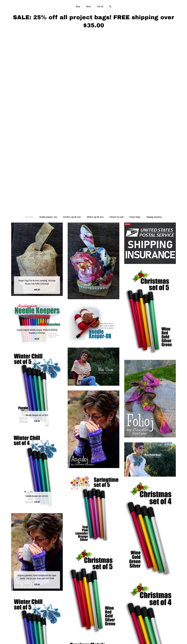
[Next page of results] (106, 584)
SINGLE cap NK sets (95, 43)
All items (29, 43)
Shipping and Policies (37, 634)
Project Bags (135, 43)
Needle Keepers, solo (48, 43)
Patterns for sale (116, 43)
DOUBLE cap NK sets (72, 43)
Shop (78, 6)
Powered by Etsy (150, 637)
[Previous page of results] (81, 584)
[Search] (110, 7)
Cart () (100, 6)
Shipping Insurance (154, 43)
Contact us (37, 638)
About (89, 6)
